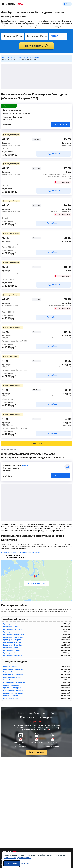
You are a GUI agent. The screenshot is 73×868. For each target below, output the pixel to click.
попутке (25, 465)
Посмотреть (61, 124)
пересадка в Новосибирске (13, 327)
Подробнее (52, 154)
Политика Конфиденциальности (18, 858)
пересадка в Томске (10, 356)
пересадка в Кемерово (11, 135)
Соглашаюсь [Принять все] (12, 863)
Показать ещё (36, 443)
